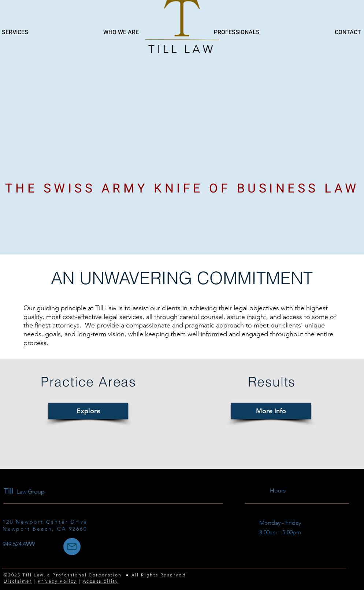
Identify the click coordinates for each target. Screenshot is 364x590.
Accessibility (101, 581)
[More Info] (271, 411)
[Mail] (72, 547)
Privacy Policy (57, 581)
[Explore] (88, 411)
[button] (205, 32)
